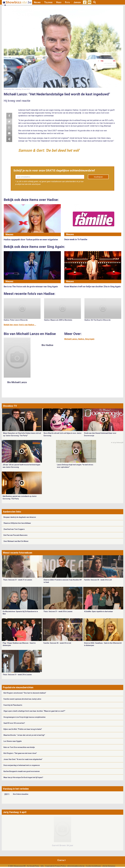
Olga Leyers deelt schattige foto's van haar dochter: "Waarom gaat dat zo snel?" (34, 711)
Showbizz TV (10, 406)
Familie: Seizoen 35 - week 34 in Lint (98, 580)
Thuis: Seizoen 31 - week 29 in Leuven (17, 675)
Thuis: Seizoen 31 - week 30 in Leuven (58, 611)
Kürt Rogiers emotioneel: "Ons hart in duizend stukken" (25, 693)
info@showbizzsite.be (76, 866)
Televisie (48, 2)
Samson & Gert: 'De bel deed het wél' (49, 150)
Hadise (81, 339)
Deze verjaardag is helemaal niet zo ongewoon (22, 765)
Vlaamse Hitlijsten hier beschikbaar (17, 523)
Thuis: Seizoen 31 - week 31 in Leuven (18, 580)
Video (59, 2)
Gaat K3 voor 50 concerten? (14, 723)
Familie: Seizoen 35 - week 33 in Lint (57, 643)
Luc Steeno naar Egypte (13, 741)
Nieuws (37, 2)
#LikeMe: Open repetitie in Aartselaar (99, 611)
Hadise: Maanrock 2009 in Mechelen (58, 320)
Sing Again (90, 339)
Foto (67, 2)
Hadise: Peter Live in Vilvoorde (16, 320)
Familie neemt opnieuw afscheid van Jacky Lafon (22, 699)
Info (42, 866)
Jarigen (77, 2)
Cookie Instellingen (93, 866)
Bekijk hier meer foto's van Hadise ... (20, 325)
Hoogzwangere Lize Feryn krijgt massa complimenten (24, 717)
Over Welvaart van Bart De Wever (16, 541)
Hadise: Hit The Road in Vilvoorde (97, 320)
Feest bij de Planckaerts (13, 705)
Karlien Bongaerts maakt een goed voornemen (22, 771)
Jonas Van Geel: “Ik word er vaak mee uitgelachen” (23, 759)
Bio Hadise (47, 345)
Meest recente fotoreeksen (18, 553)
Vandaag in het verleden (16, 789)
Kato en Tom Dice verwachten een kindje (19, 747)
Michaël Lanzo (71, 339)
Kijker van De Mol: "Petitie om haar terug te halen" (23, 729)
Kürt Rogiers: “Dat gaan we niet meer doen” (20, 753)
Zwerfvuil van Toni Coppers (14, 529)
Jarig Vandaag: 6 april (15, 812)
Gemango (111, 866)
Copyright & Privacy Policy (55, 866)
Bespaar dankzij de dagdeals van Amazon (20, 517)
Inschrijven (98, 177)
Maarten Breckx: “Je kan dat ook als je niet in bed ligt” (24, 735)
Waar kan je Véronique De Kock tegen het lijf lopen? (23, 777)
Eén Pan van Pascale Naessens (15, 535)
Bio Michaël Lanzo (17, 382)
